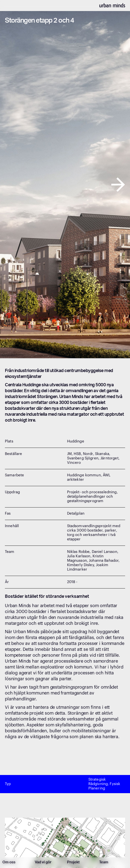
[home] (112, 5)
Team (104, 862)
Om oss (9, 862)
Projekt (73, 862)
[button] (10, 185)
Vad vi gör (43, 862)
